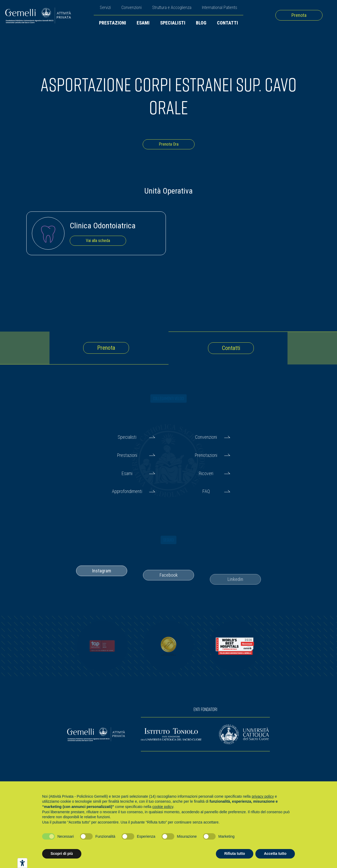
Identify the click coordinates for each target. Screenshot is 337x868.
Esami (143, 23)
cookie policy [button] (163, 807)
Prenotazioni (206, 455)
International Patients (220, 8)
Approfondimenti (127, 491)
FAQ (206, 491)
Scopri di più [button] (62, 854)
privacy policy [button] (263, 796)
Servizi (105, 8)
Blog (201, 23)
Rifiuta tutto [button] (235, 854)
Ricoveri (206, 473)
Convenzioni (132, 8)
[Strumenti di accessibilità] (22, 863)
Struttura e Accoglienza (172, 8)
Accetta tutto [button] (275, 854)
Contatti (227, 23)
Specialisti (173, 23)
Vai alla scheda (98, 241)
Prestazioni (113, 23)
